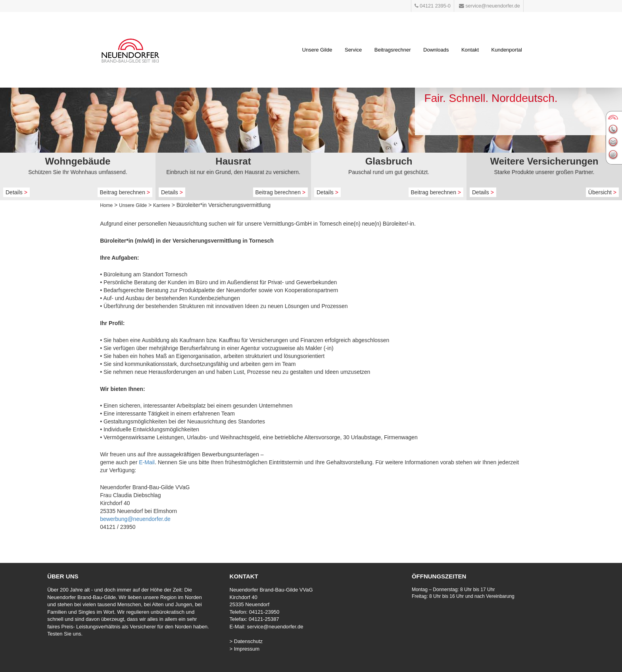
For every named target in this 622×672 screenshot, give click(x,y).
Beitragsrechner (393, 50)
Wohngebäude (78, 161)
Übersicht (602, 192)
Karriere (162, 205)
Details (16, 192)
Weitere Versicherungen (544, 161)
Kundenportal (507, 50)
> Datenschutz (246, 641)
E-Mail (147, 462)
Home (106, 205)
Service (353, 50)
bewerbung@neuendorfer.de (135, 519)
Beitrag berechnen (125, 192)
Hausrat (233, 161)
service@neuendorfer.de (275, 627)
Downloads (436, 50)
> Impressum (245, 649)
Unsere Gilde (317, 50)
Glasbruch (389, 161)
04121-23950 (264, 612)
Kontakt (470, 50)
